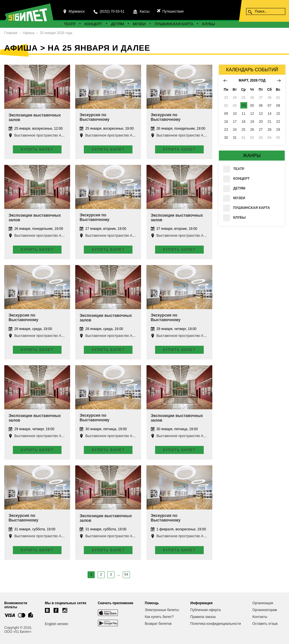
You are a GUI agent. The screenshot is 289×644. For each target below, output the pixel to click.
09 (226, 114)
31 (235, 138)
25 (243, 130)
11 (243, 114)
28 (269, 130)
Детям (117, 24)
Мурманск (77, 11)
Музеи (139, 24)
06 (261, 106)
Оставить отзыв (265, 624)
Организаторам (265, 610)
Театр (70, 24)
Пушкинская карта (174, 24)
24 (235, 130)
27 (261, 130)
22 (278, 122)
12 (252, 114)
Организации (263, 603)
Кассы (144, 11)
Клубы (209, 24)
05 (252, 106)
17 (235, 122)
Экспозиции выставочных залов (35, 117)
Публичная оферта (205, 610)
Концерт (93, 24)
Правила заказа (203, 617)
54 (126, 574)
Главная (11, 33)
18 (243, 122)
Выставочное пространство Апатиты (43, 135)
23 (226, 130)
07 (269, 106)
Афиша (28, 33)
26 (252, 130)
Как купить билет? (159, 617)
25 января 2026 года (56, 33)
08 (278, 106)
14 (269, 114)
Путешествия (172, 11)
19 (252, 122)
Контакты (260, 617)
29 (278, 130)
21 (269, 122)
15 (278, 114)
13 (261, 114)
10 (235, 114)
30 (226, 138)
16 (226, 122)
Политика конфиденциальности (216, 624)
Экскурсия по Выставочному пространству (94, 119)
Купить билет (37, 149)
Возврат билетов (158, 624)
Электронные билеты (162, 610)
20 (261, 122)
